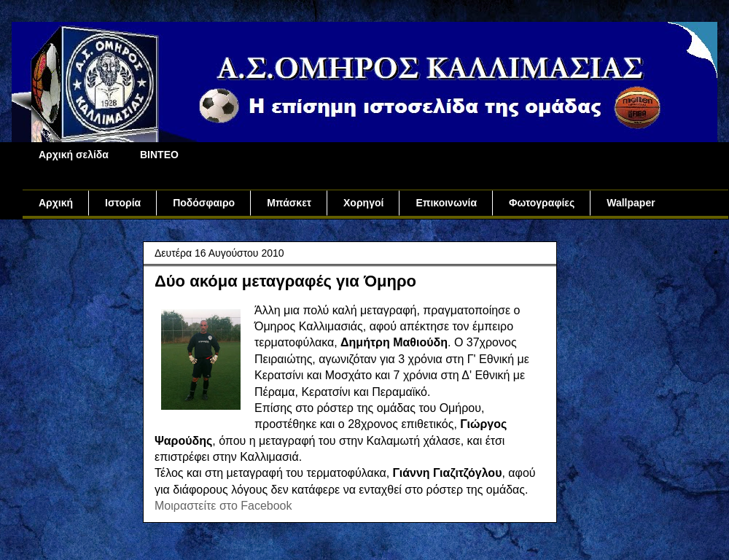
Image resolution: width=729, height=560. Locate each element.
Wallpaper (631, 203)
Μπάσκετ (289, 203)
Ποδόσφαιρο (204, 203)
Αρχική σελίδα (74, 155)
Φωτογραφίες (542, 203)
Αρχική (56, 203)
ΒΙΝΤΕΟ (159, 155)
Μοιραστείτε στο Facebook (223, 506)
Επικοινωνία (446, 203)
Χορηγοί (363, 203)
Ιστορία (123, 203)
